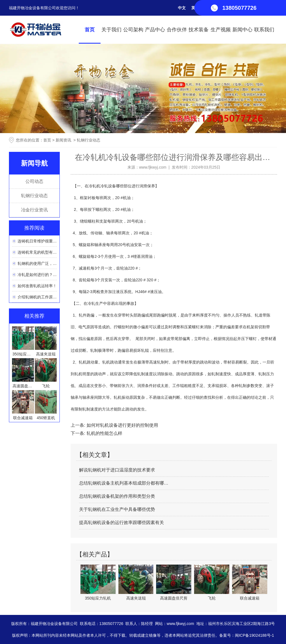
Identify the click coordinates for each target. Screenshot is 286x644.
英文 (195, 8)
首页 (90, 30)
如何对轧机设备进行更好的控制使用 (121, 425)
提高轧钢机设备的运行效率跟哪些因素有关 (121, 522)
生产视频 (221, 30)
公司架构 (133, 30)
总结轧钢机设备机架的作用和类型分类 (117, 496)
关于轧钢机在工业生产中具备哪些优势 (117, 509)
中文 (182, 8)
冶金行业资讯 (34, 210)
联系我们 (264, 30)
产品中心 (155, 30)
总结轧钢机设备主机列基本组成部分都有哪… (124, 483)
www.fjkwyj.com (153, 167)
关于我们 (111, 30)
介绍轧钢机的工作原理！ (39, 297)
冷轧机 (94, 186)
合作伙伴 (177, 30)
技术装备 (199, 30)
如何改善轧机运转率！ (37, 286)
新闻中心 (242, 30)
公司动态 (34, 181)
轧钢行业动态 (34, 196)
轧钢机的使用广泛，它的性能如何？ (49, 263)
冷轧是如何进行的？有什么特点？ (47, 275)
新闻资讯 (63, 140)
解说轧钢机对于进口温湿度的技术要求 (117, 470)
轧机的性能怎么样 (104, 433)
